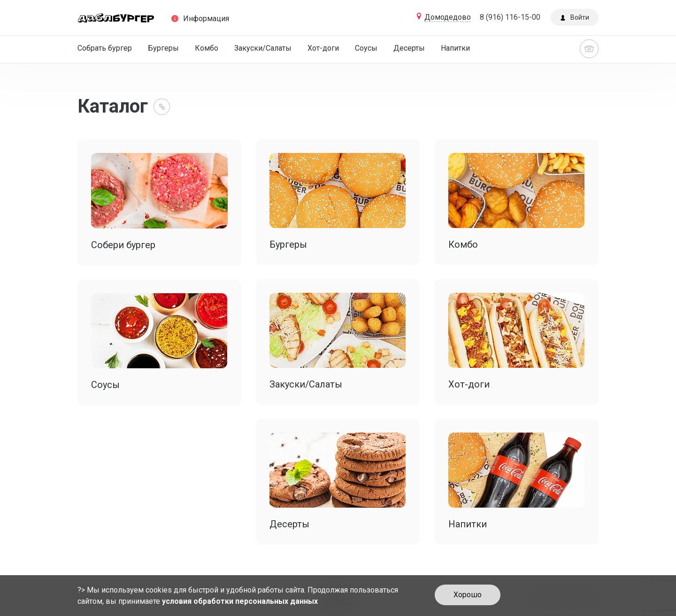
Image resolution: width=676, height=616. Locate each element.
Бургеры (163, 48)
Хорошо (468, 595)
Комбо (207, 48)
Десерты (409, 48)
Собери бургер (123, 245)
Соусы (366, 48)
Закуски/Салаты (263, 48)
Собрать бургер (105, 48)
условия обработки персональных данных (240, 601)
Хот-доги (323, 48)
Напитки (455, 48)
